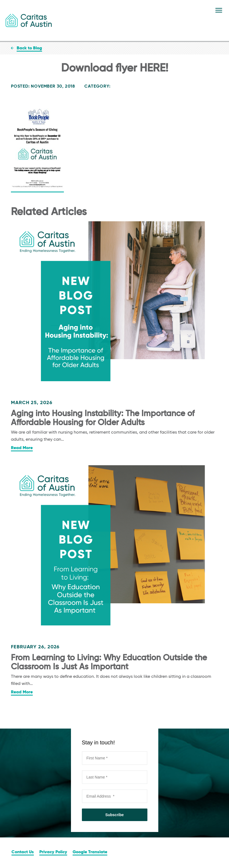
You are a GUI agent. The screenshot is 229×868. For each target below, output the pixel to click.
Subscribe (115, 815)
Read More (22, 448)
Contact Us (23, 852)
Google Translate (90, 852)
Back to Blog (29, 48)
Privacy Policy (53, 852)
